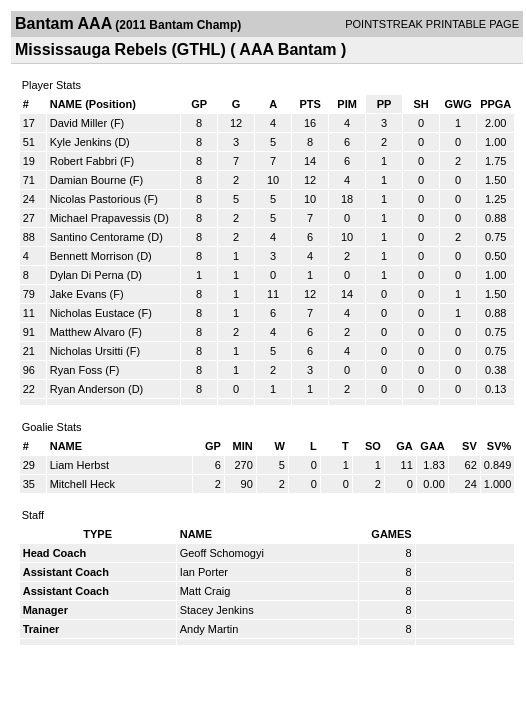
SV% (499, 446)
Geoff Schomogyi (222, 553)
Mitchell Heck (82, 484)
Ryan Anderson (87, 389)
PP (384, 104)
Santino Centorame (97, 237)
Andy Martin (209, 629)
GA (404, 446)
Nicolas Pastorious (95, 199)
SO (373, 446)
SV (469, 446)
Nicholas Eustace (92, 313)
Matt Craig (205, 591)
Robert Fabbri (83, 161)
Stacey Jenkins (217, 610)
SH (420, 104)
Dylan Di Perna (87, 275)
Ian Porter (204, 572)
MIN (243, 446)
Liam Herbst (79, 465)
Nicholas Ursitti (86, 351)
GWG (458, 104)
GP (199, 104)
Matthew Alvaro (87, 332)
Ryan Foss (76, 370)
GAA (432, 446)
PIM (347, 104)
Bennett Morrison (92, 256)
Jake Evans (78, 294)
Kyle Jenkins (81, 142)
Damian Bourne (88, 180)
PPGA (495, 104)
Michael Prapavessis (100, 218)
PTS (309, 104)
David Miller (78, 123)
